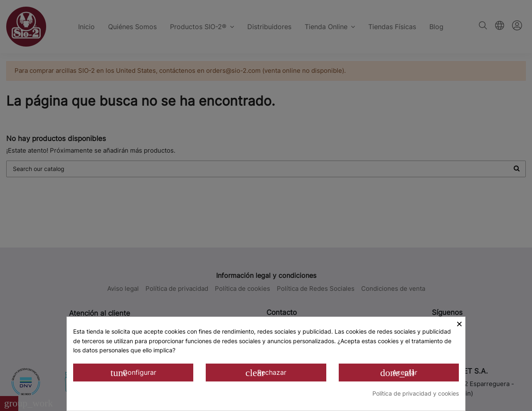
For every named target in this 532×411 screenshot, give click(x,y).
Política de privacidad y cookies (416, 393)
